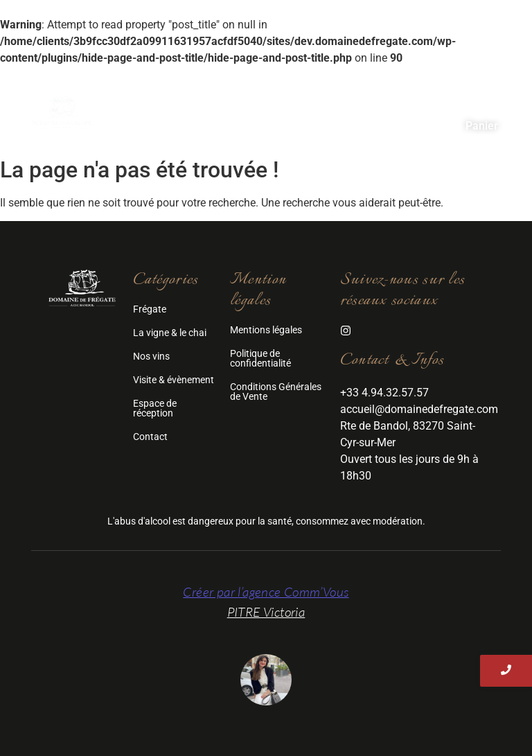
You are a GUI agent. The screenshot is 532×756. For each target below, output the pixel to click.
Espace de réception (328, 121)
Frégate (237, 102)
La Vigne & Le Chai (330, 102)
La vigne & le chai (170, 333)
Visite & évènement (174, 380)
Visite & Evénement (195, 121)
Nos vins (426, 102)
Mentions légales (266, 330)
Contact (431, 121)
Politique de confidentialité (260, 358)
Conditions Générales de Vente (276, 392)
